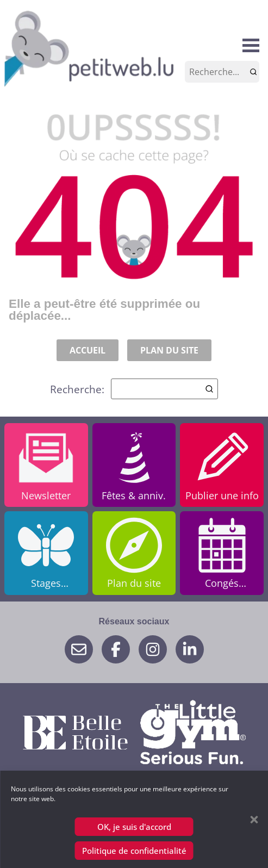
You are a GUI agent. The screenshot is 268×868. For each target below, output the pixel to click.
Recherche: (134, 389)
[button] (254, 820)
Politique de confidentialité (134, 851)
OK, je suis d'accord (134, 827)
